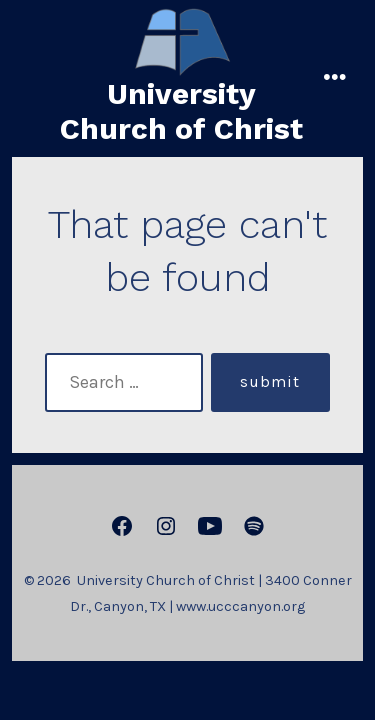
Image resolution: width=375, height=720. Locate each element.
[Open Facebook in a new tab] (122, 526)
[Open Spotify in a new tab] (254, 526)
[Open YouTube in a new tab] (210, 526)
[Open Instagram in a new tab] (166, 526)
